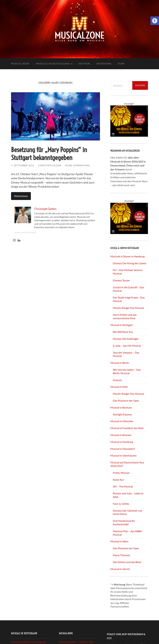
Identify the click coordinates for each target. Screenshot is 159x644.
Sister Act (118, 480)
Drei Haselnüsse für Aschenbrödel (124, 522)
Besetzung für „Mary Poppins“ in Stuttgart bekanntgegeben (49, 154)
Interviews (104, 64)
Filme (121, 64)
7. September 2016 (23, 165)
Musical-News (20, 64)
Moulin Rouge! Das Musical (128, 308)
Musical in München (122, 421)
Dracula (117, 380)
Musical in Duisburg (122, 442)
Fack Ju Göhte (121, 504)
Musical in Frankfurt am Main (127, 428)
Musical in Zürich (120, 569)
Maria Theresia (121, 555)
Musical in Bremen (121, 435)
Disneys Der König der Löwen (130, 263)
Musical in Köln (119, 387)
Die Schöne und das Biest (127, 562)
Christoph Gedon (50, 165)
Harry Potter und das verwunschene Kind (125, 316)
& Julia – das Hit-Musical (127, 346)
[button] (155, 21)
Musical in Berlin (120, 363)
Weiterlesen (21, 196)
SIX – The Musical (123, 486)
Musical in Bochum (121, 407)
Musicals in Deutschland (53, 64)
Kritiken (84, 64)
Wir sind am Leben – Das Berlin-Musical (127, 371)
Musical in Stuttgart (122, 325)
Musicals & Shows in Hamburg (127, 256)
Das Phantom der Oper (126, 401)
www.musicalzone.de (25, 232)
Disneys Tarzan (121, 280)
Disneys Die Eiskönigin (126, 339)
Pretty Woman (121, 473)
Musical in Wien (119, 541)
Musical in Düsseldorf (123, 449)
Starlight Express (122, 414)
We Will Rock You (123, 332)
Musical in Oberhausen (123, 455)
